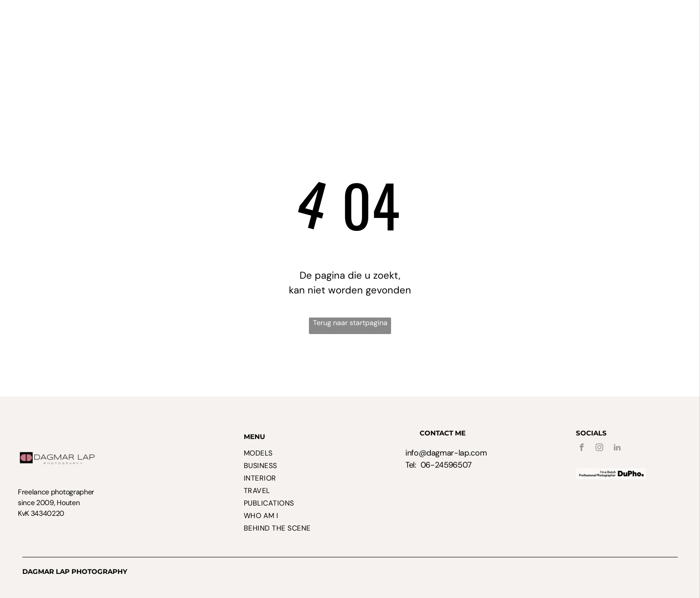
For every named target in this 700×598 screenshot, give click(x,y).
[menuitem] (163, 29)
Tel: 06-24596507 (439, 465)
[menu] (680, 19)
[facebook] (582, 449)
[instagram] (600, 449)
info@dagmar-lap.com (446, 453)
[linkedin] (617, 449)
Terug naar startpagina (350, 323)
